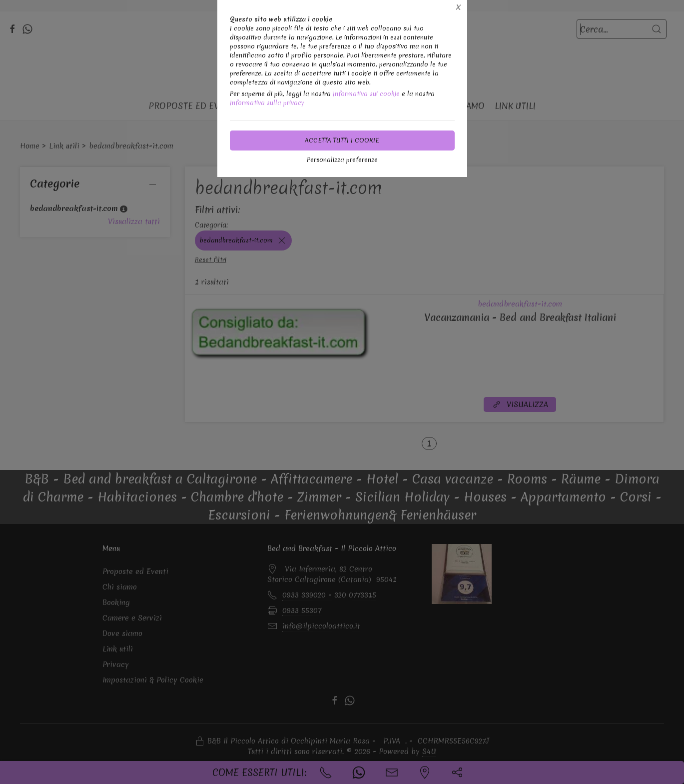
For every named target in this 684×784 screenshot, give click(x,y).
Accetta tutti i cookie (342, 140)
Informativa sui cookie (366, 94)
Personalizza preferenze (342, 160)
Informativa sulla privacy (267, 103)
